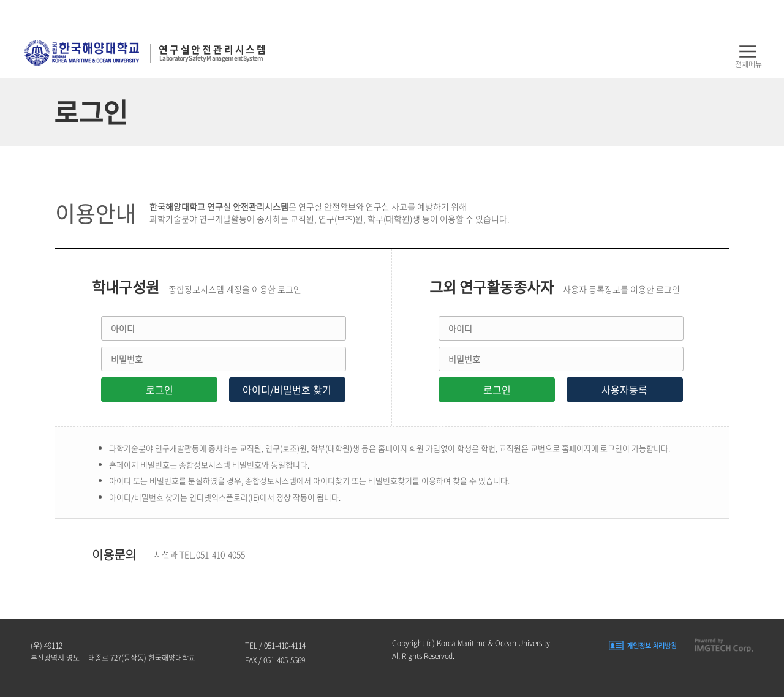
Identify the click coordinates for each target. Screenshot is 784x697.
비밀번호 (127, 359)
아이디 (123, 328)
